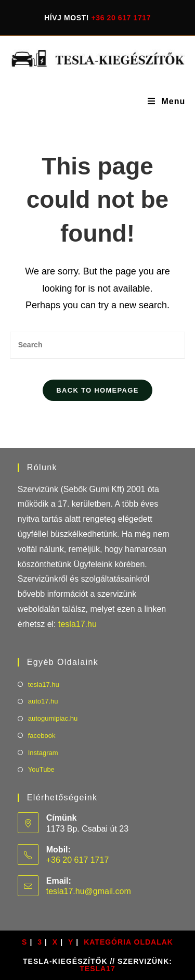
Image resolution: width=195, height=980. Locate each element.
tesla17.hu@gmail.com (89, 891)
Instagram (43, 753)
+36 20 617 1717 (121, 18)
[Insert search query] (98, 345)
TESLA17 (97, 969)
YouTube (41, 769)
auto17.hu (43, 701)
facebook (42, 736)
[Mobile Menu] (166, 102)
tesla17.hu (77, 624)
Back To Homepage (97, 390)
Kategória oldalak (128, 942)
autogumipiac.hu (53, 718)
